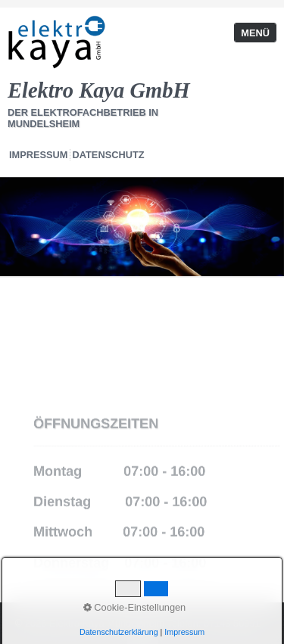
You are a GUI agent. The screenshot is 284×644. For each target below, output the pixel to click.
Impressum (39, 155)
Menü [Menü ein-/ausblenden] (255, 33)
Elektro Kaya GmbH (99, 90)
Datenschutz (109, 155)
